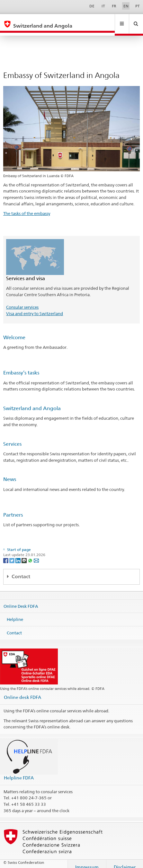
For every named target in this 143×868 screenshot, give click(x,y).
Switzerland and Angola (32, 402)
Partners (13, 509)
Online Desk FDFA (21, 600)
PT (138, 6)
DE (92, 6)
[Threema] (25, 554)
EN (126, 6)
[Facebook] (6, 554)
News (10, 473)
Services (12, 438)
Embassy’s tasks (21, 367)
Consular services (22, 301)
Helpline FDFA (19, 772)
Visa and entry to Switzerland (35, 307)
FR (114, 6)
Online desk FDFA (22, 691)
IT (103, 6)
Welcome (14, 331)
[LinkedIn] (18, 554)
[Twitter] (12, 554)
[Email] (36, 554)
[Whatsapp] (31, 554)
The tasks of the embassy (27, 207)
